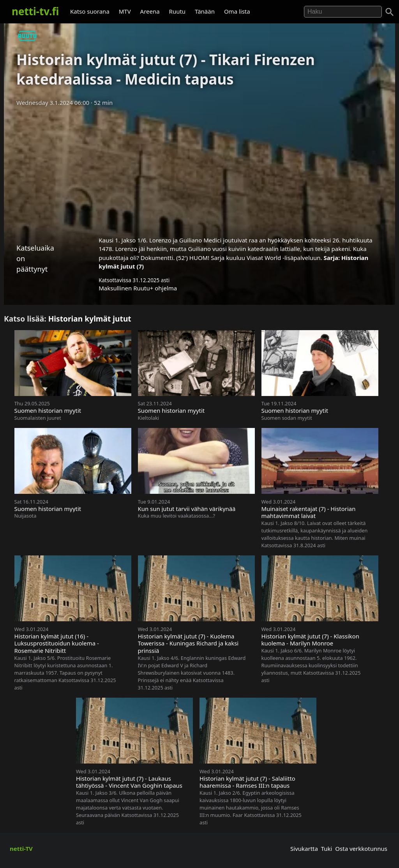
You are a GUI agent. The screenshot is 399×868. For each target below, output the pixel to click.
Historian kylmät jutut (90, 319)
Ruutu (177, 11)
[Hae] (343, 12)
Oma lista (237, 11)
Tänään (205, 11)
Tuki (327, 849)
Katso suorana (90, 11)
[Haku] (390, 12)
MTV (125, 11)
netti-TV (21, 849)
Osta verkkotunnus (361, 849)
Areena (150, 11)
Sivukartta (304, 849)
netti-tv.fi (35, 11)
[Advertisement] (199, 169)
